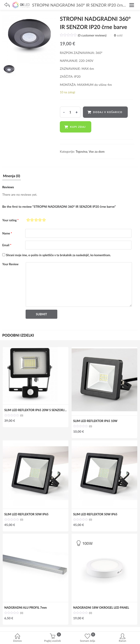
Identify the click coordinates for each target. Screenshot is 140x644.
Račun (123, 638)
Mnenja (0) (12, 176)
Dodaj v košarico (108, 112)
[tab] (12, 177)
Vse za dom (97, 151)
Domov (18, 638)
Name (7, 233)
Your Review (10, 264)
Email (7, 245)
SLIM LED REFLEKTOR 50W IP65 (26, 514)
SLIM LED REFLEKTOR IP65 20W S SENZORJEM (37, 410)
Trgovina (82, 151)
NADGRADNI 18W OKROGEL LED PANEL (101, 608)
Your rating (10, 220)
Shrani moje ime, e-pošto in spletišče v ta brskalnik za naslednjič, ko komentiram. (59, 255)
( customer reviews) (92, 35)
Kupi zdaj (78, 127)
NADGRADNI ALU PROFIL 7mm (25, 608)
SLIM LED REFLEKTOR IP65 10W (95, 421)
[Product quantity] (70, 112)
